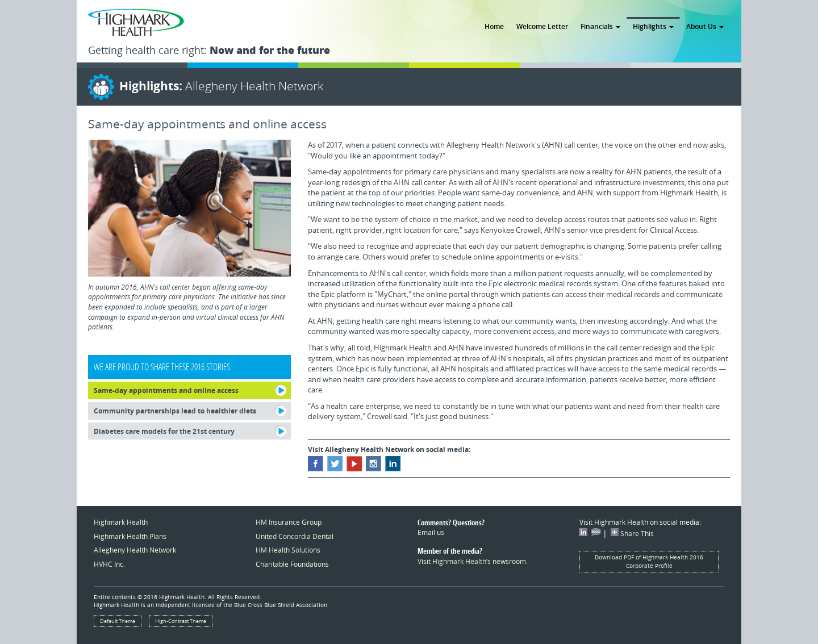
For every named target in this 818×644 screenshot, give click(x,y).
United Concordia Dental (295, 536)
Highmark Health (121, 522)
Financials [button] (600, 26)
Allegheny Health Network (135, 550)
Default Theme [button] (118, 621)
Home (494, 26)
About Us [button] (705, 26)
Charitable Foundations (292, 564)
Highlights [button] (653, 26)
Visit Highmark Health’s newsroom (472, 561)
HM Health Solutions (288, 550)
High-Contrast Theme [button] (181, 621)
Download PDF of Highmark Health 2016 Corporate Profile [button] (649, 561)
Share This (632, 533)
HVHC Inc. (109, 564)
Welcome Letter (542, 26)
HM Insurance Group (289, 522)
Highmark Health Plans (130, 536)
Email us (431, 532)
